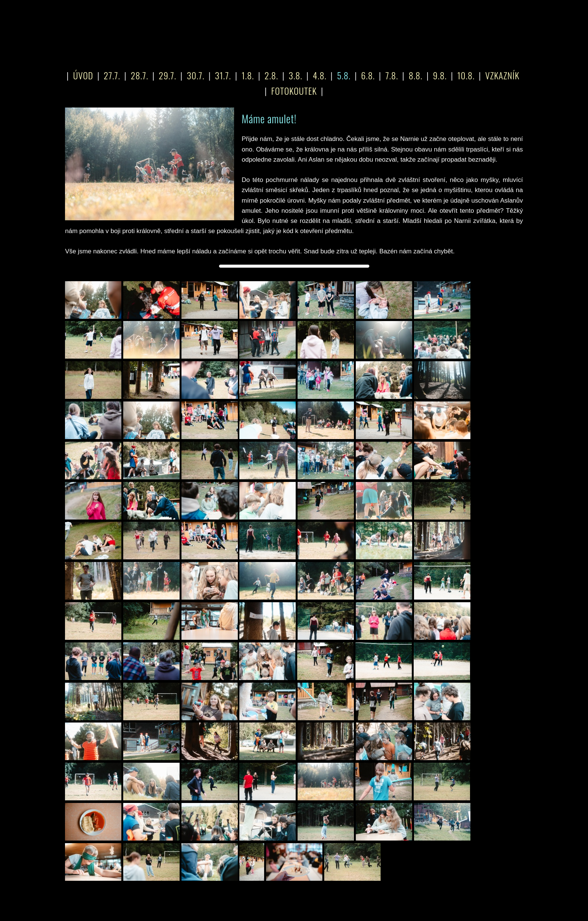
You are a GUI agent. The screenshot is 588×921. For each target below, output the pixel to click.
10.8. (466, 75)
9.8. (440, 75)
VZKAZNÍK (502, 75)
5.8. (344, 75)
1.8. (248, 75)
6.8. (368, 75)
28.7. (140, 75)
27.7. (112, 75)
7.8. (392, 75)
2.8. (271, 75)
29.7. (168, 75)
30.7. (196, 75)
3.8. (295, 75)
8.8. (416, 75)
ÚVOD (83, 75)
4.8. (320, 75)
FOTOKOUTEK (294, 91)
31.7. (223, 75)
